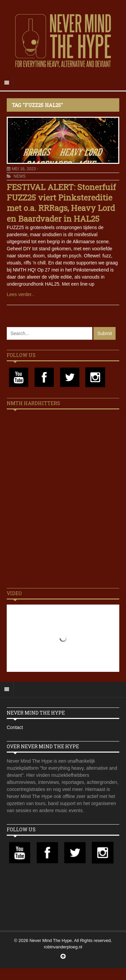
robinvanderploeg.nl (63, 947)
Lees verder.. (20, 294)
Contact (15, 727)
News (19, 176)
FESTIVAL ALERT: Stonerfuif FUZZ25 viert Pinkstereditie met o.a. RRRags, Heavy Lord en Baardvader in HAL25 (61, 203)
